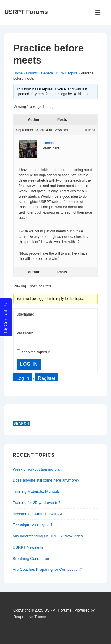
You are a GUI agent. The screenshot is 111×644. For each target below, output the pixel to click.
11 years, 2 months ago (49, 94)
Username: (25, 314)
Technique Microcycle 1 (33, 525)
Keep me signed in (36, 352)
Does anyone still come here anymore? (46, 480)
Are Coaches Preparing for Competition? (47, 569)
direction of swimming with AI (37, 514)
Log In (29, 364)
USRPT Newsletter (29, 547)
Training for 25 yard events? (36, 503)
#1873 (90, 130)
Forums (32, 73)
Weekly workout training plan (37, 469)
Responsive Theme (30, 617)
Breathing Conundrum (31, 558)
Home (18, 73)
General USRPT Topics (59, 73)
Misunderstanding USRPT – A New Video (48, 536)
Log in (23, 378)
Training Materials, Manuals (36, 491)
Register (47, 378)
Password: (25, 333)
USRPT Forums (26, 12)
